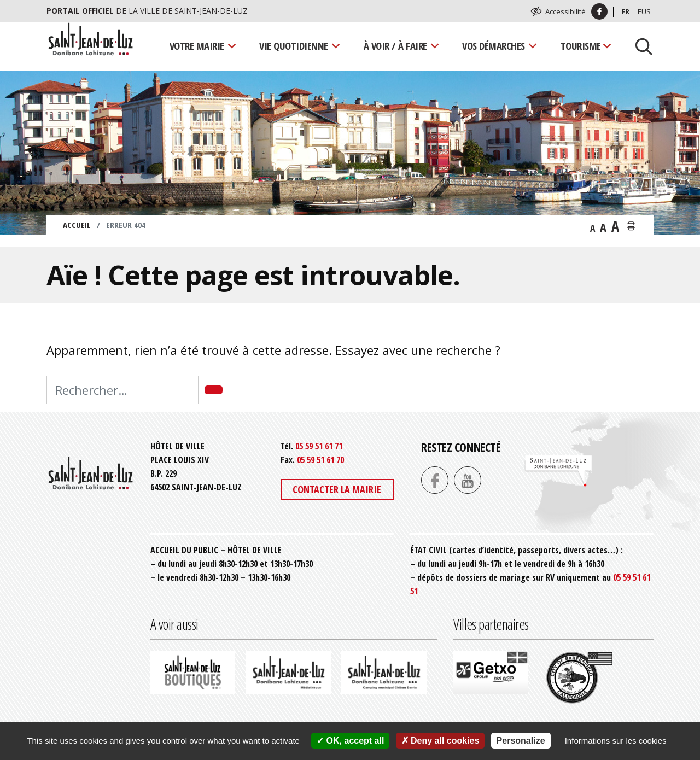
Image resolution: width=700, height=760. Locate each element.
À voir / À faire (395, 46)
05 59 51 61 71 (319, 446)
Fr (625, 11)
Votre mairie (197, 46)
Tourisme (581, 46)
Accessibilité (565, 11)
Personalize (521, 741)
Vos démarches (494, 46)
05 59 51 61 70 (320, 460)
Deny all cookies (441, 741)
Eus (644, 11)
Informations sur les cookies (616, 741)
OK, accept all (350, 741)
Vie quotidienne (294, 46)
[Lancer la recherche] (640, 46)
